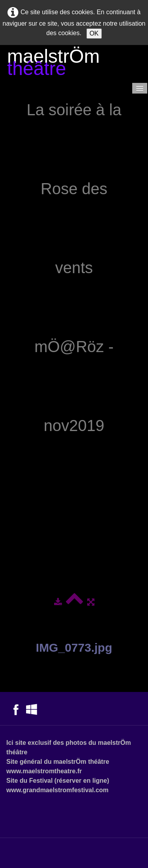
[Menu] (140, 88)
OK (94, 33)
